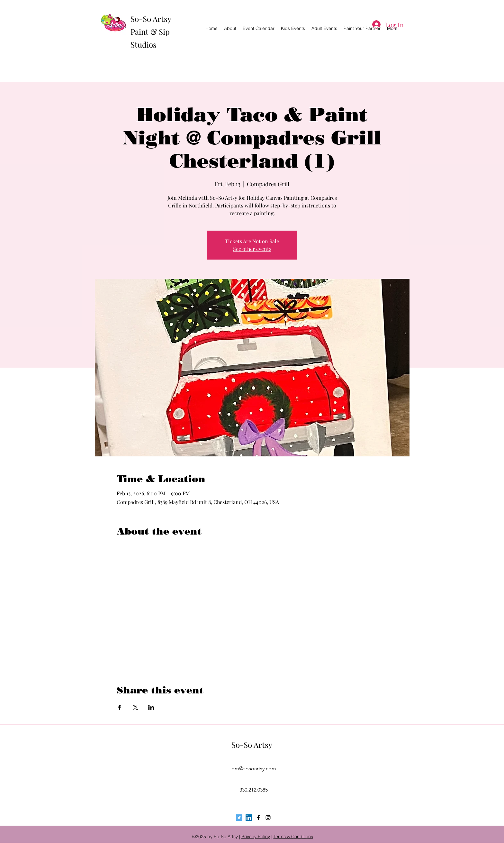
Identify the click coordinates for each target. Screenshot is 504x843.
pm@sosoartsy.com (254, 769)
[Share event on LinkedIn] (151, 707)
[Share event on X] (135, 707)
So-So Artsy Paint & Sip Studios (151, 32)
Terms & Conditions (293, 837)
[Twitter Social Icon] (239, 818)
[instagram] (268, 818)
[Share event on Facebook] (120, 707)
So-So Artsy (252, 745)
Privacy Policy (256, 837)
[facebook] (258, 818)
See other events (252, 249)
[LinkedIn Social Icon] (249, 818)
